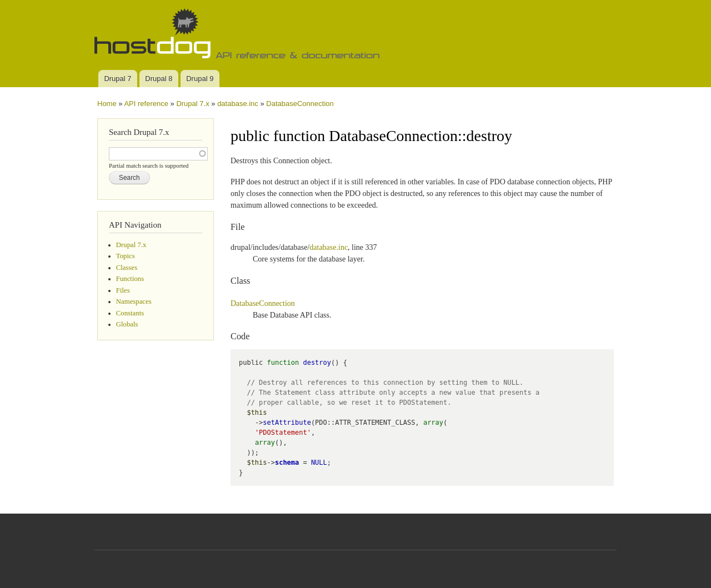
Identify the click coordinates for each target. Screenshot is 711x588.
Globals (127, 324)
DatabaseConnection (300, 104)
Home (107, 104)
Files (123, 290)
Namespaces (134, 301)
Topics (126, 256)
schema (287, 463)
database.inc (238, 104)
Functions (130, 279)
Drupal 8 (159, 79)
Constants (130, 313)
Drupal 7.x (192, 104)
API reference (146, 104)
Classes (127, 268)
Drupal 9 (200, 79)
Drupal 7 (117, 79)
